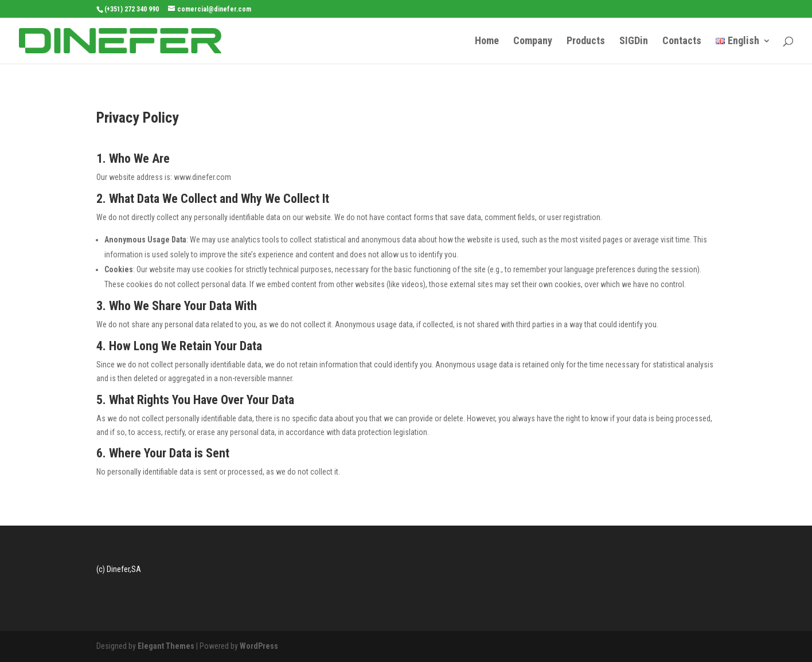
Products (586, 42)
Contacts (682, 42)
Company (533, 42)
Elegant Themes (166, 646)
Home (487, 42)
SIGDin (634, 42)
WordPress (259, 646)
